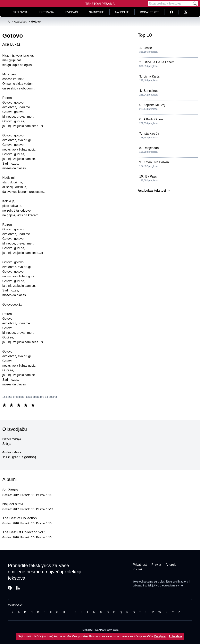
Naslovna (20, 12)
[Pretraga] (170, 4)
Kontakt (138, 569)
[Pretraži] (195, 4)
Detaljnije (160, 636)
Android (171, 565)
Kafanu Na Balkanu (157, 162)
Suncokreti (151, 91)
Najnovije (96, 12)
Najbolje (122, 12)
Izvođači (71, 12)
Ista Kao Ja (151, 134)
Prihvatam (175, 636)
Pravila (156, 565)
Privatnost (140, 565)
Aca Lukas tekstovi (152, 191)
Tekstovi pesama (143, 582)
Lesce (148, 48)
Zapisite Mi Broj (154, 105)
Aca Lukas (11, 44)
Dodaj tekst (149, 12)
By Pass (151, 176)
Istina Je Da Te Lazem (159, 62)
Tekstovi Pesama (100, 4)
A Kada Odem (153, 119)
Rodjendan (151, 148)
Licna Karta (151, 76)
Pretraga (46, 12)
